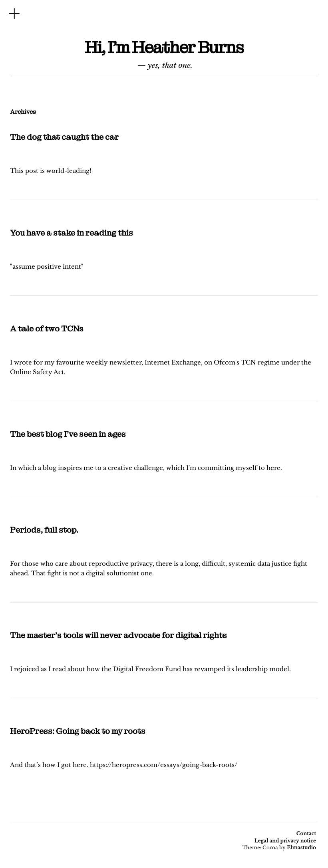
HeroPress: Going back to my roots (78, 731)
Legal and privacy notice (285, 841)
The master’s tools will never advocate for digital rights (118, 635)
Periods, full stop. (44, 530)
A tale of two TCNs (47, 329)
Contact (306, 833)
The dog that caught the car (64, 137)
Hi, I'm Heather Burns (164, 48)
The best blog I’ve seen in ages (68, 434)
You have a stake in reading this (72, 233)
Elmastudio (301, 847)
